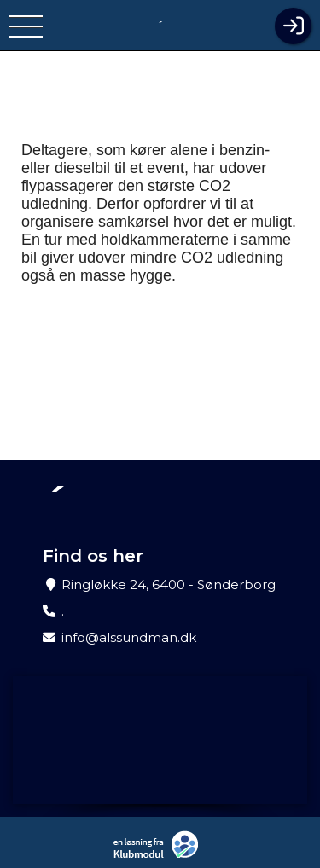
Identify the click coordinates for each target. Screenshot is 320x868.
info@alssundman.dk (129, 637)
